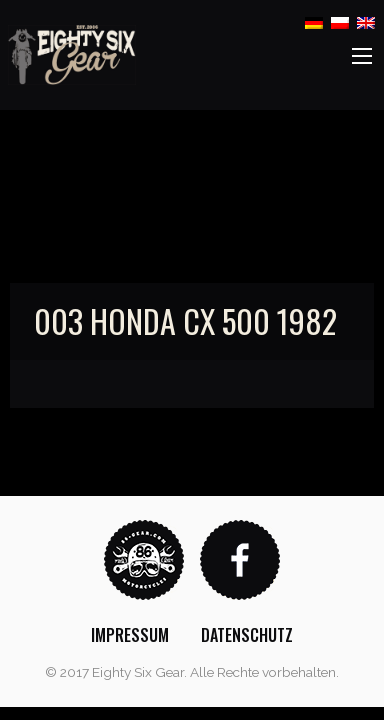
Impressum (130, 635)
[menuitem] (130, 635)
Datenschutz (247, 635)
